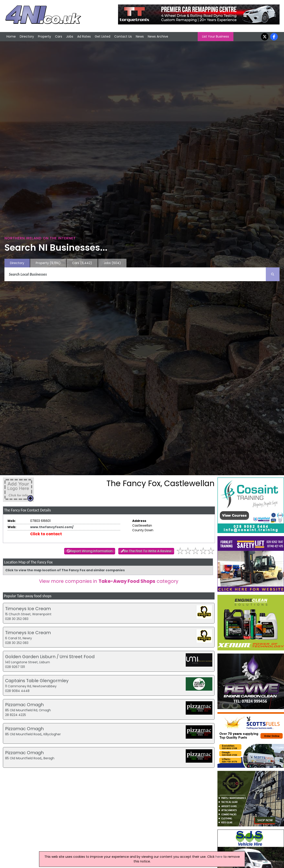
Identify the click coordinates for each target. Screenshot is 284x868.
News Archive (158, 36)
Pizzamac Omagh (24, 705)
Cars (59, 36)
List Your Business (216, 36)
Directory (27, 36)
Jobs (70, 36)
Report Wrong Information (91, 551)
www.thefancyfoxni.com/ (52, 527)
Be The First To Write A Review (148, 551)
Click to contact (46, 534)
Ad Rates (84, 36)
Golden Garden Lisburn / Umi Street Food (50, 657)
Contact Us (123, 36)
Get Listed (103, 36)
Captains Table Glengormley (37, 681)
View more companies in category (109, 581)
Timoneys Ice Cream (28, 609)
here (219, 857)
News (140, 36)
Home (11, 36)
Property (44, 36)
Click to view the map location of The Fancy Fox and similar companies (65, 570)
